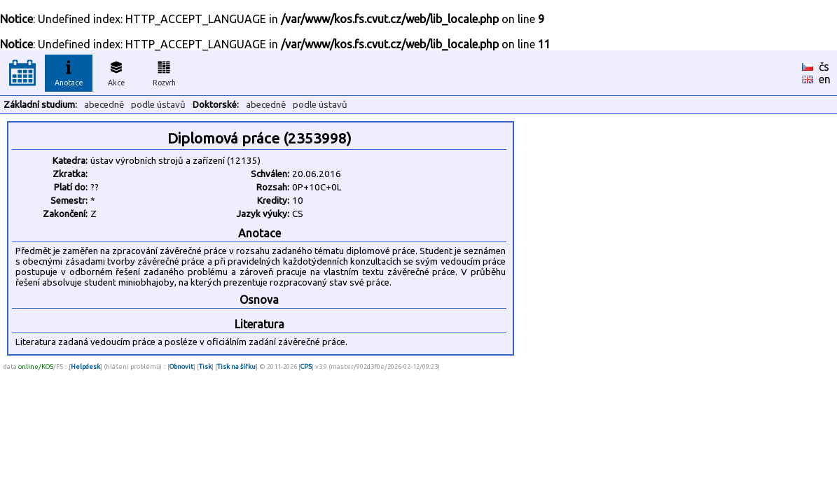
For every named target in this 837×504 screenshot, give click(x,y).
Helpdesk (85, 366)
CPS (306, 366)
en (825, 79)
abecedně (104, 105)
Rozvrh (164, 71)
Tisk (205, 366)
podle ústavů (158, 105)
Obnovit (181, 366)
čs (824, 66)
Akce (116, 71)
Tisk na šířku (236, 366)
